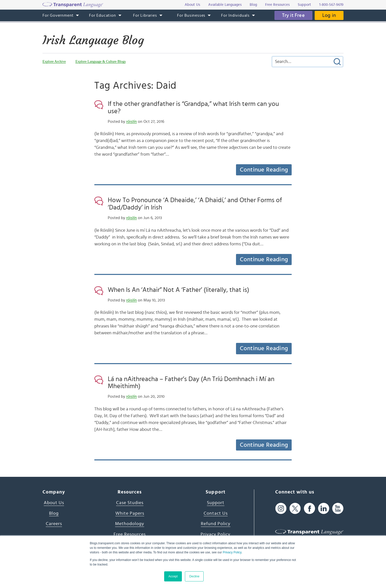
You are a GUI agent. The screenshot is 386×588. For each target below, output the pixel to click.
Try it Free (293, 15)
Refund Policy (216, 524)
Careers (54, 524)
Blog (54, 513)
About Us (54, 503)
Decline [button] (194, 576)
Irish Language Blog (93, 40)
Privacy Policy (232, 552)
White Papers (130, 513)
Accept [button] (173, 576)
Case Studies (130, 503)
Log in (329, 15)
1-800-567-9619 (331, 5)
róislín (132, 122)
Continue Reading (264, 170)
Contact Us (216, 513)
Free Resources (130, 534)
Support (216, 503)
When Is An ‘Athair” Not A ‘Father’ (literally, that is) (178, 290)
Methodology (130, 524)
